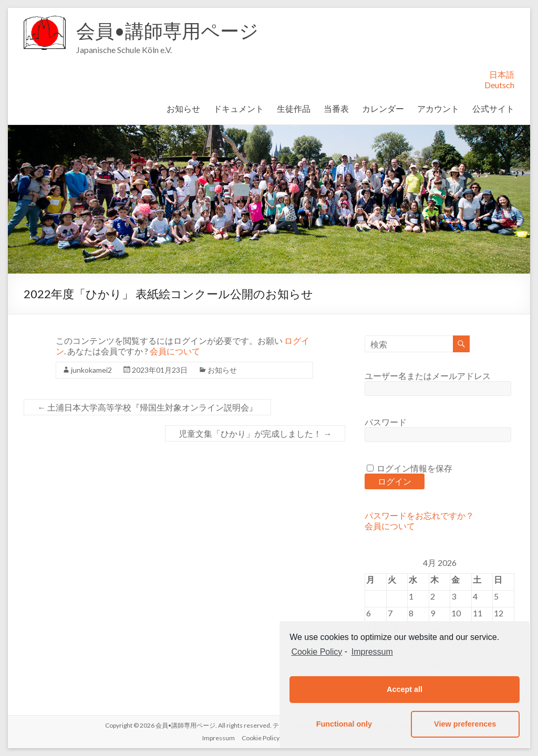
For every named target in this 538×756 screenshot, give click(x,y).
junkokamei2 (91, 370)
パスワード (386, 422)
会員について (175, 351)
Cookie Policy (317, 652)
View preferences (465, 724)
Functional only (344, 724)
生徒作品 (294, 108)
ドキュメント (239, 108)
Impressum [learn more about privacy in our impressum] (372, 652)
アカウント (438, 108)
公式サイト (493, 108)
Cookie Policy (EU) (267, 738)
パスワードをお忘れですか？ (419, 515)
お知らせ (183, 108)
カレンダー (383, 108)
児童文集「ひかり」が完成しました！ (255, 433)
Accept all (405, 689)
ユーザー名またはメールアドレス (428, 376)
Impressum (219, 738)
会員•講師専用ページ (167, 30)
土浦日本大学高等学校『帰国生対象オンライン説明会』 (147, 407)
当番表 (336, 108)
